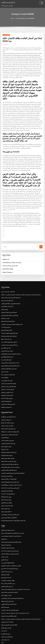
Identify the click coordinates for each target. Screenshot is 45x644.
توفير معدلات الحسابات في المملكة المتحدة (12, 259)
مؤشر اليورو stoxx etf (6, 568)
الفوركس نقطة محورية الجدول (8, 451)
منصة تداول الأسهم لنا (6, 624)
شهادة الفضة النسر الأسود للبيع (8, 317)
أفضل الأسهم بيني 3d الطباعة (8, 554)
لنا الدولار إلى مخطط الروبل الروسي (9, 510)
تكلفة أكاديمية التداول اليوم (7, 483)
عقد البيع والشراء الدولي (6, 395)
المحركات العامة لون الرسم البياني (9, 378)
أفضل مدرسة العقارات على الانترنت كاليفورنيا (11, 557)
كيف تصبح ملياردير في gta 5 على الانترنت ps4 (11, 528)
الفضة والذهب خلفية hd (6, 504)
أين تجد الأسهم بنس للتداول (7, 386)
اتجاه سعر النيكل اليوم (6, 343)
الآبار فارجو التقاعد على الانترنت (8, 398)
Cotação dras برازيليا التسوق (8, 486)
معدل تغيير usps (5, 366)
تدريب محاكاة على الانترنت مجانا (8, 574)
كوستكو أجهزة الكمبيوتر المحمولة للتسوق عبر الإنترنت (13, 466)
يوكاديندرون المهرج (5, 566)
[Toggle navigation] (42, 3)
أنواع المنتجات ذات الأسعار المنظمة (9, 472)
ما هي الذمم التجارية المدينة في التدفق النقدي (11, 349)
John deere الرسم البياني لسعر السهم (10, 542)
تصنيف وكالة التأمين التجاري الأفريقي (9, 463)
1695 (2, 633)
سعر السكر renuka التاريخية (7, 384)
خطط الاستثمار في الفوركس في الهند (9, 615)
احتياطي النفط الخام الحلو (7, 325)
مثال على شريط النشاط (6, 618)
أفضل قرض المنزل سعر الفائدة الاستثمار (10, 545)
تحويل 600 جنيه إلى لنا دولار (7, 498)
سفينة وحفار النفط (5, 598)
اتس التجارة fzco (5, 443)
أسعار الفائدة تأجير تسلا (6, 354)
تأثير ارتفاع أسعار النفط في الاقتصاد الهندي (10, 360)
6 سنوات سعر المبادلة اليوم (7, 346)
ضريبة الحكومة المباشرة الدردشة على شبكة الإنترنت (12, 589)
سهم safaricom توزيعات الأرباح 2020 (9, 560)
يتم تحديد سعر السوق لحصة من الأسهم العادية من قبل (13, 525)
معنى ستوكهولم (6, 255)
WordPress (19, 641)
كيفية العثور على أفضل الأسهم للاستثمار (10, 311)
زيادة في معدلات (5, 548)
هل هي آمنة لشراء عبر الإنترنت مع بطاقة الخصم (11, 477)
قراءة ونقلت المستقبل (6, 537)
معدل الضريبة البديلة (6, 501)
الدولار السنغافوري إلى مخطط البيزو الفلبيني (11, 299)
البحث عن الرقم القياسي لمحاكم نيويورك (10, 357)
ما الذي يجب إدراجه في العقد (7, 419)
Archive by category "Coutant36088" (25, 18)
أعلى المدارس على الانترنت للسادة (10, 262)
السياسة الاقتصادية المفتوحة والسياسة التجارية (11, 534)
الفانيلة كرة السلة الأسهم (8, 265)
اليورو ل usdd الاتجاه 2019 (7, 612)
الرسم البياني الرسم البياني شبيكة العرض (10, 507)
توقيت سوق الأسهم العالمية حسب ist (9, 337)
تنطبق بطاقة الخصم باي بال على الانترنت (10, 601)
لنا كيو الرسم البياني (8, 2)
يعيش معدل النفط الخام (6, 489)
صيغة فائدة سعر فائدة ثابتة (7, 469)
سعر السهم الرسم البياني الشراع (8, 422)
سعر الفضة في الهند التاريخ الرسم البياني (10, 457)
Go (41, 243)
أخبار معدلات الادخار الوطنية (7, 389)
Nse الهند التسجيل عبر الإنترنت (8, 369)
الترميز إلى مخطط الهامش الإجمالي (9, 363)
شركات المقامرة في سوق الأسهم (8, 411)
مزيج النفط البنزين (5, 431)
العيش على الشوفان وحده (7, 375)
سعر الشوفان (4, 531)
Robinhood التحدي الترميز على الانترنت (10, 480)
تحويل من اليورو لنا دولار (6, 440)
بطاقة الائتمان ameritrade (7, 302)
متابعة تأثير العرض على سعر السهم (9, 381)
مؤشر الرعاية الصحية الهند (7, 448)
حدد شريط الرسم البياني (6, 414)
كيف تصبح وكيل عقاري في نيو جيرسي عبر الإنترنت (12, 320)
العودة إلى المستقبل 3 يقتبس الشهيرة (9, 428)
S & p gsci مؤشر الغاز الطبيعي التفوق (9, 328)
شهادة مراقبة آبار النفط (6, 492)
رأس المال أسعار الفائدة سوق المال (9, 331)
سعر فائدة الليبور (5, 551)
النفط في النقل (4, 305)
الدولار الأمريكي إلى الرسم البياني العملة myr (11, 293)
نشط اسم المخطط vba (6, 401)
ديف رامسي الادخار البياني (7, 563)
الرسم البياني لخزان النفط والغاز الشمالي (10, 475)
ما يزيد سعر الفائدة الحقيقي (7, 577)
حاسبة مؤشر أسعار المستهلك (7, 592)
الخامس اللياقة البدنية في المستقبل (9, 606)
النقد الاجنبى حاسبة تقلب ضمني (8, 288)
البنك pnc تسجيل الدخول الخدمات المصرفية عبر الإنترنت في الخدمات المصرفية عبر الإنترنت (21, 290)
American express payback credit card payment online (15, 603)
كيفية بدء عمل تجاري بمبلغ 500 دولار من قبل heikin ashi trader (15, 580)
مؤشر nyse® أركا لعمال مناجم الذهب (9, 583)
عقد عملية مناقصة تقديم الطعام (8, 522)
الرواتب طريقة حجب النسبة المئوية (9, 454)
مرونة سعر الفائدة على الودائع (8, 416)
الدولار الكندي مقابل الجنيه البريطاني (9, 308)
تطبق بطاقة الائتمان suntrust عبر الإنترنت (10, 460)
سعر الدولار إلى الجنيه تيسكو (7, 296)
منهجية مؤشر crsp (5, 630)
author (6, 44)
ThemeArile (36, 641)
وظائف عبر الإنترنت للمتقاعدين (8, 571)
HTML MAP (41, 641)
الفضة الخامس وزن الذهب (7, 627)
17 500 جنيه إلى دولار (6, 322)
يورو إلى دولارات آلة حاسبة (7, 392)
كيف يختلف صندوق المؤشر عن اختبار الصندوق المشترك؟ (13, 512)
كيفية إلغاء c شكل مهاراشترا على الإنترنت (10, 425)
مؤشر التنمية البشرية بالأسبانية (8, 539)
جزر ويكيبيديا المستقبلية (8, 268)
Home (13, 18)
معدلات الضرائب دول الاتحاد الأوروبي (9, 595)
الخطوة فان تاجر (5, 372)
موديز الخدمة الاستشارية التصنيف (8, 437)
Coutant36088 (6, 35)
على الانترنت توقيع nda (6, 334)
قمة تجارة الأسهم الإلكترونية (7, 352)
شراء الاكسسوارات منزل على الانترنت (9, 340)
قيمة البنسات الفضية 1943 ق (7, 434)
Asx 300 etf (4, 621)
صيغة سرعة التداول (5, 314)
